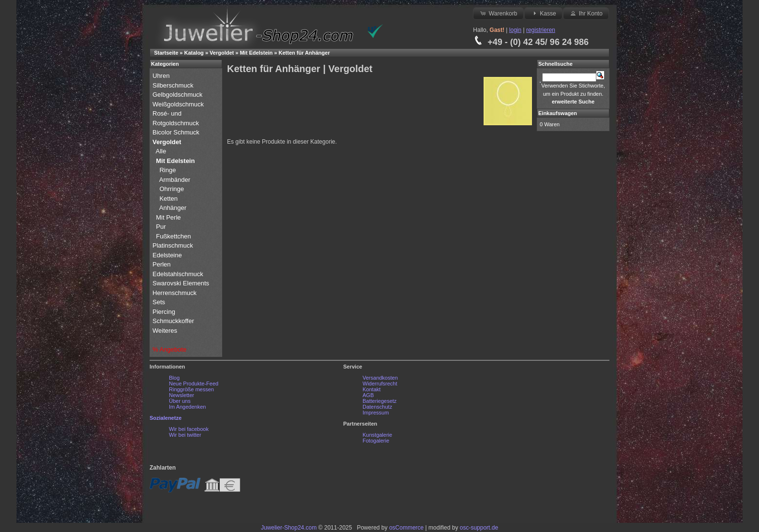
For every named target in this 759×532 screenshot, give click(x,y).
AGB (368, 395)
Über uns (180, 401)
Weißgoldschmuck (179, 104)
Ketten (168, 199)
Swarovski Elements (181, 283)
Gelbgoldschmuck (178, 95)
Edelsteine (168, 255)
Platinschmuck (174, 245)
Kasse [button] (543, 13)
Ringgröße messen (191, 389)
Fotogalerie (376, 441)
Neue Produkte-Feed (194, 384)
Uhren (162, 76)
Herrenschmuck (175, 293)
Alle (162, 151)
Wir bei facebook (189, 429)
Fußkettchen (173, 236)
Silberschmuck (174, 85)
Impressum (376, 413)
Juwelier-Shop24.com (289, 528)
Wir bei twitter (185, 435)
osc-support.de (479, 528)
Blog (174, 378)
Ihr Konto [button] (586, 13)
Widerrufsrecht (380, 384)
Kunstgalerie (377, 435)
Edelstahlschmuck (178, 274)
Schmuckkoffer (173, 321)
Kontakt (372, 389)
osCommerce (406, 528)
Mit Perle (169, 217)
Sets (159, 302)
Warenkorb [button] (498, 13)
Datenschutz (377, 407)
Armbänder (175, 180)
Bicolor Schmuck (177, 132)
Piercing (164, 312)
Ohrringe (172, 189)
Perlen (162, 264)
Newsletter (182, 395)
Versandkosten (380, 378)
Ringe (167, 170)
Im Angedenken (187, 407)
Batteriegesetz (379, 401)
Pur (162, 227)
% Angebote (169, 349)
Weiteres (166, 331)
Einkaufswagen (558, 113)
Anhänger (173, 208)
